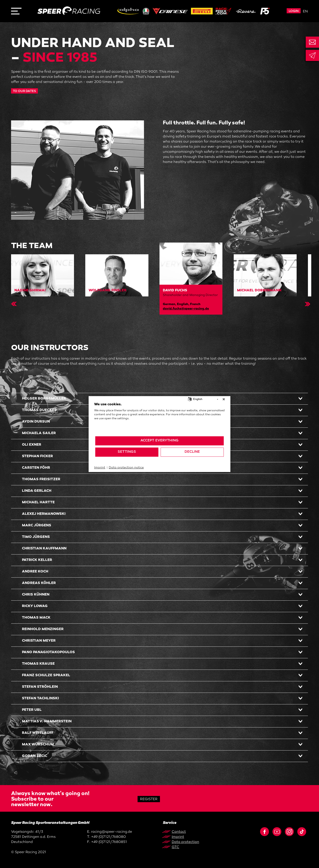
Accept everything (159, 441)
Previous (13, 304)
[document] (159, 419)
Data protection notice (126, 467)
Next (306, 304)
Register (149, 799)
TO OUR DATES (24, 91)
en (305, 12)
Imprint (100, 467)
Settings (127, 452)
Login (294, 11)
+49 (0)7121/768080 (108, 837)
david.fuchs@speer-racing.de (186, 309)
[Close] (224, 399)
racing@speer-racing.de (112, 832)
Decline (192, 452)
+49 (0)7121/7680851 (109, 842)
